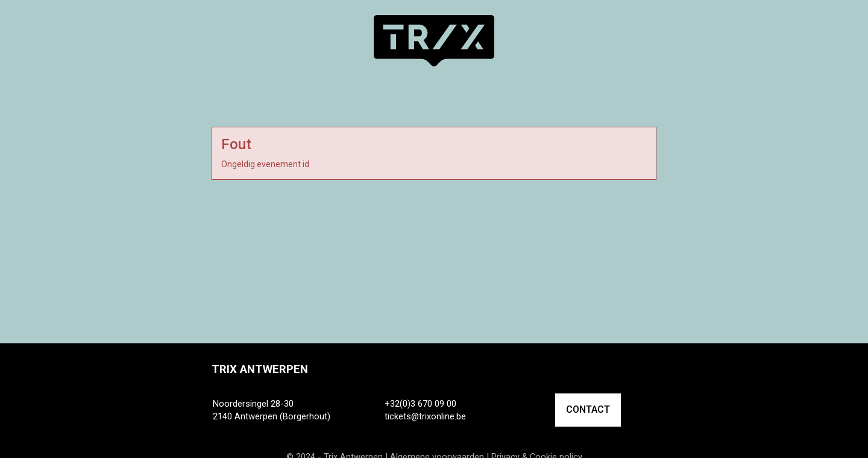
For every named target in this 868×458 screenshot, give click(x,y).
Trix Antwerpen (260, 369)
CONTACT (588, 409)
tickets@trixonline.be (425, 416)
